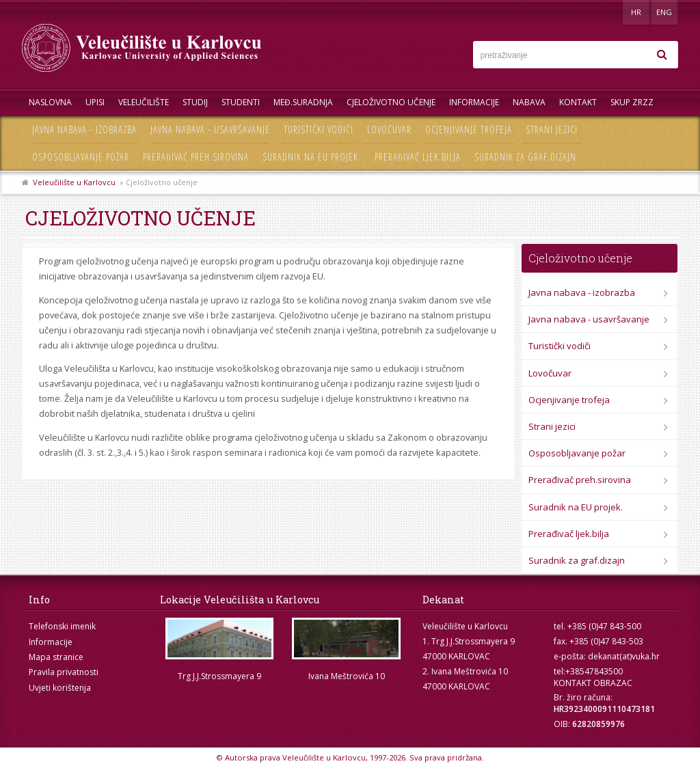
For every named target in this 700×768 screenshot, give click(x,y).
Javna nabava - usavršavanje (210, 129)
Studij (195, 102)
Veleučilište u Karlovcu (74, 182)
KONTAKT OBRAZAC (593, 683)
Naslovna (50, 102)
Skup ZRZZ (632, 102)
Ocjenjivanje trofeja (469, 129)
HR (636, 12)
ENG (664, 12)
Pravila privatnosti (64, 672)
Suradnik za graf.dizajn (525, 157)
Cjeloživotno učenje (391, 102)
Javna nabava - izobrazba (84, 129)
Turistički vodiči (319, 129)
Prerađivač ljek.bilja (418, 157)
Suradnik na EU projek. (312, 157)
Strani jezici (552, 129)
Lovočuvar (389, 129)
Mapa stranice (56, 657)
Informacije (474, 102)
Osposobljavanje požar (81, 157)
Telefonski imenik (62, 626)
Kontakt (578, 102)
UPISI (95, 102)
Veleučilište (144, 102)
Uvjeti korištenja (60, 688)
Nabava (529, 102)
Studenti (241, 102)
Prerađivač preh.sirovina (196, 157)
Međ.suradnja (303, 102)
